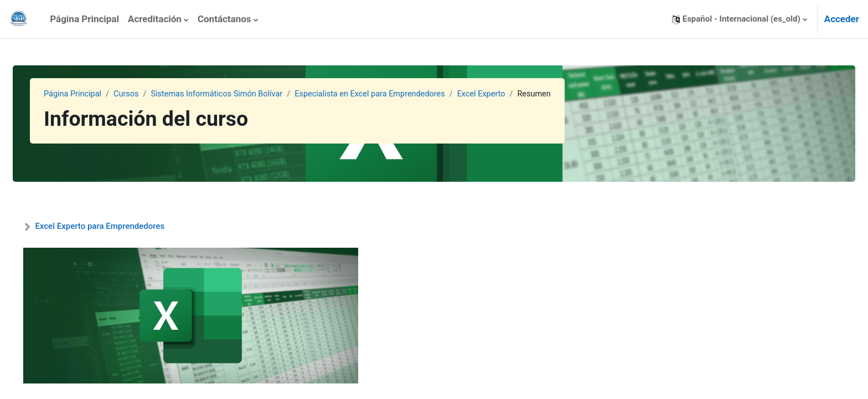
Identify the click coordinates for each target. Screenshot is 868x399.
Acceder (842, 19)
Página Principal (99, 94)
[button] (740, 19)
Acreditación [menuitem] (155, 19)
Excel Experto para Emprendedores (126, 226)
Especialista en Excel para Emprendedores (407, 94)
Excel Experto (522, 94)
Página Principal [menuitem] (84, 19)
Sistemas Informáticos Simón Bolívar (248, 94)
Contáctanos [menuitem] (224, 19)
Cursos (154, 94)
